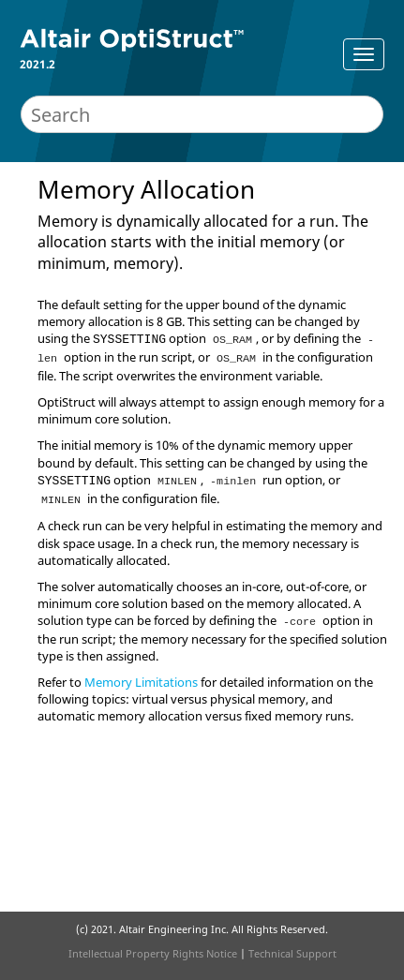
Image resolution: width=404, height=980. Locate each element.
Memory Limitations (141, 682)
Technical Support (292, 953)
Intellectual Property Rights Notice (153, 953)
